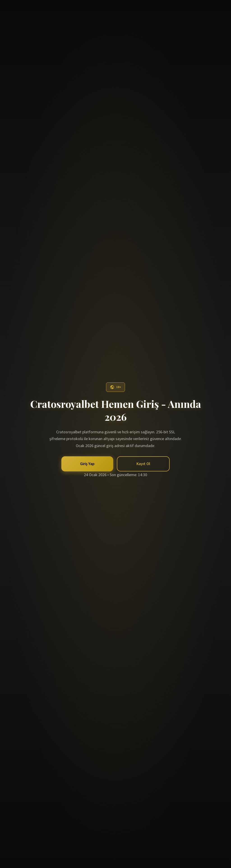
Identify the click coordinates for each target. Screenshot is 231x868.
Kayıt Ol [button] (143, 464)
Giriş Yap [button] (87, 464)
